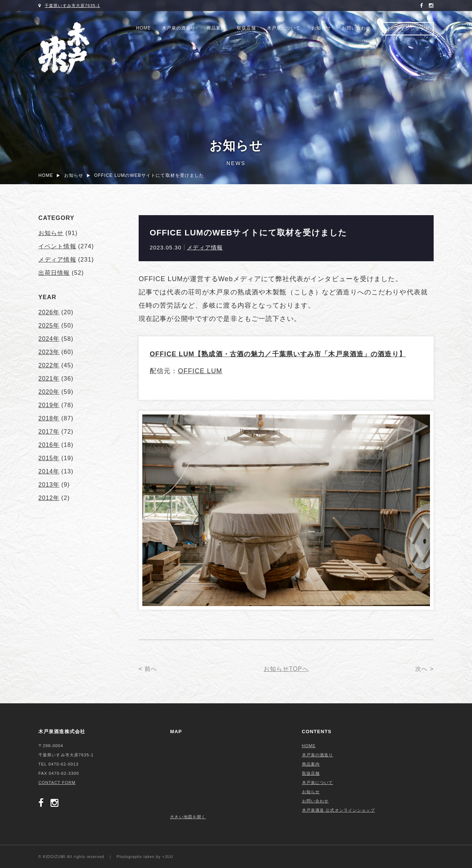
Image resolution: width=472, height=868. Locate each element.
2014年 (49, 471)
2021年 (49, 379)
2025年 (49, 325)
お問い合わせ (356, 28)
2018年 (49, 418)
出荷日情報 (54, 273)
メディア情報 (205, 247)
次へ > (424, 669)
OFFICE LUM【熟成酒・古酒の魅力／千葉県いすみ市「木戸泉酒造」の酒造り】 (278, 354)
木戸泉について (284, 28)
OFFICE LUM (200, 371)
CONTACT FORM (57, 783)
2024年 (49, 339)
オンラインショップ (408, 29)
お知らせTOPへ (286, 669)
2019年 (49, 405)
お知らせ (321, 28)
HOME (143, 28)
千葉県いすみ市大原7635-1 (72, 6)
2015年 (49, 458)
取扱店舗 (246, 28)
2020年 (49, 392)
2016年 (49, 445)
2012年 (49, 498)
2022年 (49, 365)
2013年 (49, 485)
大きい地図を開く (188, 817)
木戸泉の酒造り (179, 28)
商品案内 (216, 28)
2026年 (49, 312)
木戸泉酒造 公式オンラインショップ (339, 810)
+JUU (168, 857)
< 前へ (148, 669)
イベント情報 (57, 246)
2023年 (49, 352)
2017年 (49, 432)
